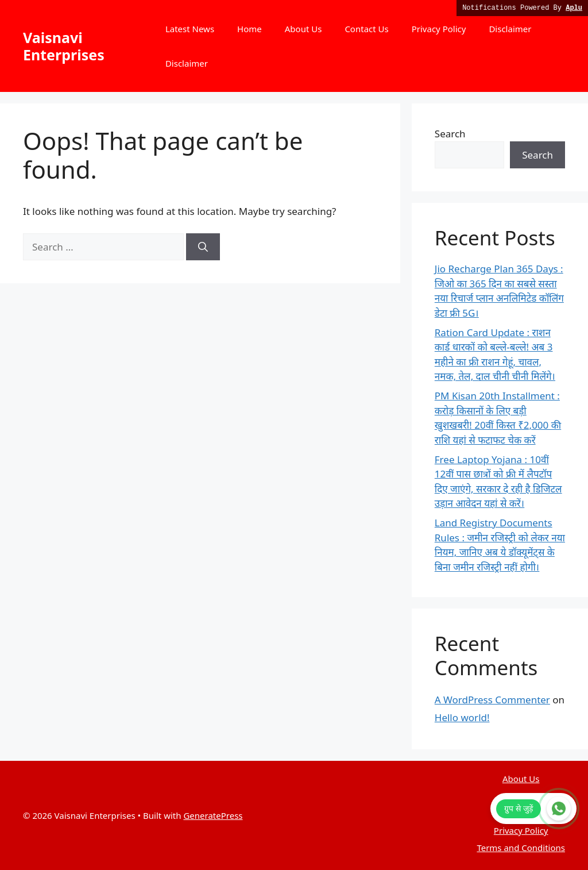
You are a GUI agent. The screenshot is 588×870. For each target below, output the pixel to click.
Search (450, 134)
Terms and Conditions (521, 848)
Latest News (190, 29)
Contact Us (366, 29)
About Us (303, 29)
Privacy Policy (439, 29)
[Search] (203, 247)
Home (249, 29)
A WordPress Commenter (492, 700)
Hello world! (462, 717)
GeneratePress (213, 815)
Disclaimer (510, 29)
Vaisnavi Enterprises (64, 46)
